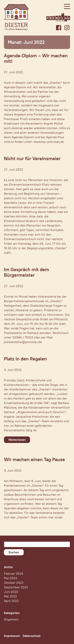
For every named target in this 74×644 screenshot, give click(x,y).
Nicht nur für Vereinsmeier (32, 158)
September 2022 (16, 587)
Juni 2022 (11, 592)
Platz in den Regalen (25, 359)
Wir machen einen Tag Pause (34, 459)
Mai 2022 (10, 596)
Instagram (67, 28)
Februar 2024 (14, 574)
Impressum (12, 636)
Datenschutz (32, 636)
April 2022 (11, 601)
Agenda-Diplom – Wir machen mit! (36, 58)
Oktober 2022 (14, 583)
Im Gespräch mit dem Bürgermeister (27, 272)
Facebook (59, 28)
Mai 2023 (10, 578)
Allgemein (11, 619)
